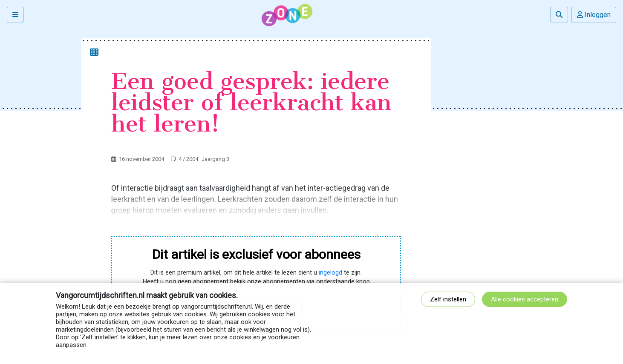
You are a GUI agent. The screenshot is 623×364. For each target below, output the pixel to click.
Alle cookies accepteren (525, 299)
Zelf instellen (448, 299)
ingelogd (330, 273)
